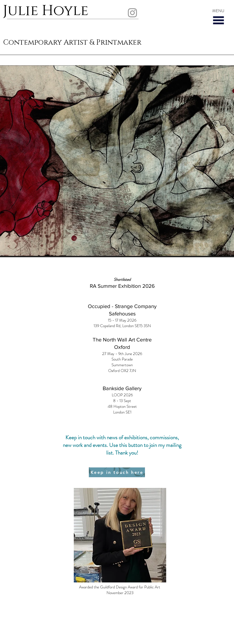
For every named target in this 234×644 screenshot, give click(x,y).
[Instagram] (132, 13)
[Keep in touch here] (117, 472)
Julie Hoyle (47, 11)
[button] (218, 20)
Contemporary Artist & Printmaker (72, 42)
